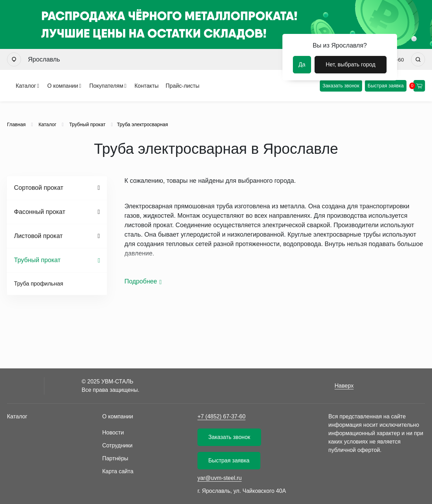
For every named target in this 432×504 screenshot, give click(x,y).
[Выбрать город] (14, 59)
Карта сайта (118, 471)
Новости (113, 433)
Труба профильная (39, 284)
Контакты (147, 86)
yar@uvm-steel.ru (220, 478)
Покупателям (106, 86)
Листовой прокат (38, 236)
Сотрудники (117, 445)
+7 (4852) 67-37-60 (221, 416)
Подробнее (141, 281)
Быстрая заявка (229, 460)
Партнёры (115, 458)
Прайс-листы (183, 86)
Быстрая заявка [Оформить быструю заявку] (386, 86)
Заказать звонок (341, 86)
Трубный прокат (37, 260)
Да (302, 64)
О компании (63, 86)
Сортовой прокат (39, 188)
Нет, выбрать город (351, 64)
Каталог (26, 86)
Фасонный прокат (40, 212)
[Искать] (418, 59)
